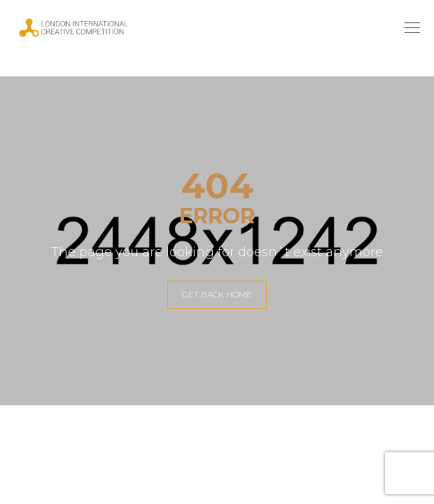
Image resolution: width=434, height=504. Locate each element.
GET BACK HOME (217, 294)
